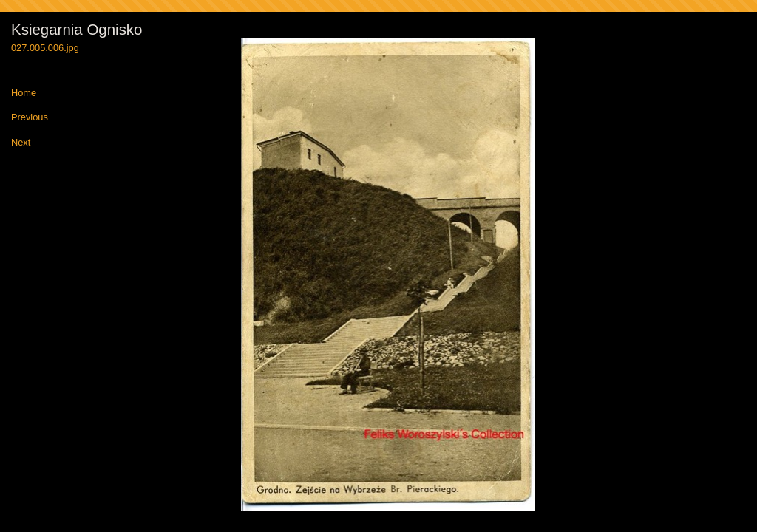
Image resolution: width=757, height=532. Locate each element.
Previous (30, 118)
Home (24, 93)
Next (21, 143)
